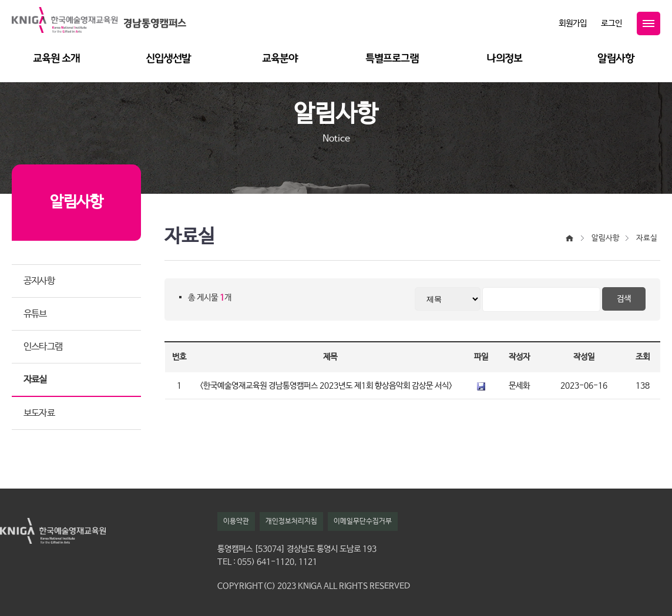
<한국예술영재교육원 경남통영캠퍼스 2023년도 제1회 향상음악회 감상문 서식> (326, 386)
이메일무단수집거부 (363, 521)
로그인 (611, 23)
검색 (624, 299)
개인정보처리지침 (291, 521)
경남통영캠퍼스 (155, 23)
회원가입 (573, 23)
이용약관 (236, 521)
